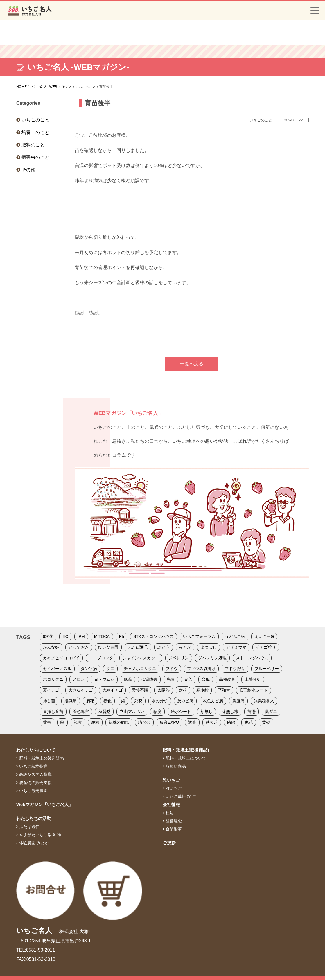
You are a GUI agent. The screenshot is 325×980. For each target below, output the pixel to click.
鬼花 (249, 722)
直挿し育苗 (53, 712)
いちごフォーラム (199, 636)
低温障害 (149, 679)
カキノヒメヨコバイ (61, 658)
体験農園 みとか (34, 843)
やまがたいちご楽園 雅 (40, 835)
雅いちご (171, 780)
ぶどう (164, 647)
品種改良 (227, 679)
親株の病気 (119, 722)
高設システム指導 (35, 774)
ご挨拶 (169, 843)
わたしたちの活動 (34, 818)
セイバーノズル (57, 669)
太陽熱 (164, 690)
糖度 (157, 712)
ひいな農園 (108, 647)
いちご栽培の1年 (181, 796)
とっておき (79, 647)
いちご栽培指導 (33, 766)
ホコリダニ (53, 679)
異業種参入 (264, 701)
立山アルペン (132, 712)
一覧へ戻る (192, 364)
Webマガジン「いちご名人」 (45, 804)
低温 (128, 679)
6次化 (48, 636)
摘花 (90, 701)
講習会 (144, 722)
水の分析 (160, 701)
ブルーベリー (267, 669)
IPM (81, 636)
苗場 (252, 712)
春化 (107, 701)
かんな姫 (51, 647)
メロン (79, 679)
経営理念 (174, 821)
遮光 (192, 722)
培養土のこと (35, 132)
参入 (188, 679)
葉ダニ (271, 712)
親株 (95, 722)
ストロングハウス (252, 658)
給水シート (181, 712)
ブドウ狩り (235, 669)
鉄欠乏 (212, 722)
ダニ (110, 669)
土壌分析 (253, 679)
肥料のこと (33, 145)
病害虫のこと (35, 157)
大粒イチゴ (112, 690)
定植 (183, 690)
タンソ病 (89, 669)
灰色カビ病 (213, 701)
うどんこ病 (235, 636)
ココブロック (101, 658)
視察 (78, 722)
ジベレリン (179, 658)
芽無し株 (230, 712)
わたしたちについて (36, 750)
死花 (138, 701)
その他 (28, 170)
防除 (231, 722)
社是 (170, 813)
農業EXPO (169, 722)
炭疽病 (238, 701)
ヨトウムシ (104, 679)
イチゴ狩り (266, 647)
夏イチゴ (51, 690)
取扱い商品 (176, 766)
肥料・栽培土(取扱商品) (186, 750)
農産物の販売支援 (35, 783)
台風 (206, 679)
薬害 (47, 722)
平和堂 (224, 690)
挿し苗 (49, 701)
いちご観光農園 (33, 791)
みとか (185, 647)
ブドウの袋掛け (201, 669)
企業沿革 (174, 829)
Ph (122, 636)
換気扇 (71, 701)
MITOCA (102, 636)
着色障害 (81, 712)
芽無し (207, 712)
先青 (171, 679)
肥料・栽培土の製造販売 (42, 758)
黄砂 (266, 722)
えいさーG (264, 636)
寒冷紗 (202, 690)
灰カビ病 (185, 701)
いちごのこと (35, 120)
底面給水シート (254, 690)
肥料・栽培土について (186, 758)
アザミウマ (236, 647)
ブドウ (172, 669)
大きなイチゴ (81, 690)
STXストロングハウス (153, 636)
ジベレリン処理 (212, 658)
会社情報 (171, 804)
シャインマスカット (141, 658)
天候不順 (140, 690)
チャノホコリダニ (140, 669)
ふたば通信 (138, 647)
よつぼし (209, 647)
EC (65, 636)
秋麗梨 (104, 712)
